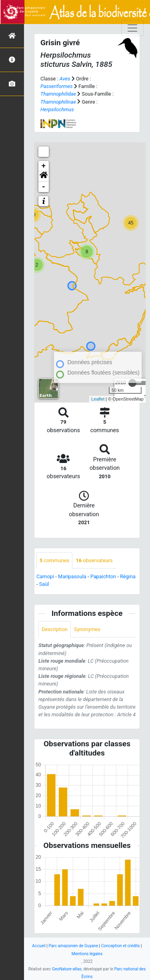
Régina (128, 576)
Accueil (39, 946)
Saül (44, 584)
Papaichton (103, 576)
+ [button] (44, 166)
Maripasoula (72, 576)
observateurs (94, 560)
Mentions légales (87, 954)
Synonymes (87, 629)
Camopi (45, 576)
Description (55, 629)
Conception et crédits (121, 946)
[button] (44, 176)
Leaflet (98, 399)
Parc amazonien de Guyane (73, 946)
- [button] (44, 187)
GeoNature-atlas (67, 969)
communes (54, 560)
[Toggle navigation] (132, 28)
